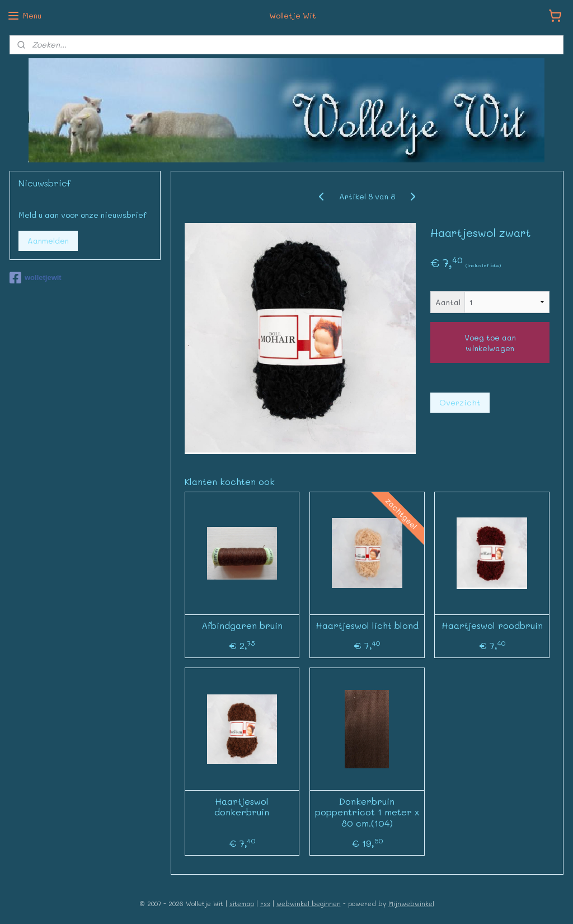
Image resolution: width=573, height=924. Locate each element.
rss (265, 904)
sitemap (242, 904)
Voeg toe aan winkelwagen (490, 343)
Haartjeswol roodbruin (492, 625)
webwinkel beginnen (309, 904)
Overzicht (460, 402)
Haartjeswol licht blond (367, 625)
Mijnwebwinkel (411, 904)
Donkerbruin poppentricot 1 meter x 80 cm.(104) (367, 812)
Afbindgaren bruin (242, 625)
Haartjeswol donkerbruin (242, 806)
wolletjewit (36, 278)
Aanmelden (48, 241)
